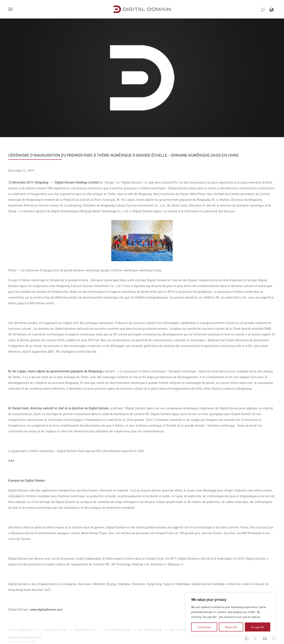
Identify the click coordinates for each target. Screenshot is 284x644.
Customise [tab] (204, 627)
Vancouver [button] (55, 630)
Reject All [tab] (231, 627)
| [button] (39, 630)
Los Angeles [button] (22, 630)
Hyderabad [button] (151, 630)
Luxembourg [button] (118, 630)
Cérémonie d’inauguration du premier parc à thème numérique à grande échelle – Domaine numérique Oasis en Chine (123, 155)
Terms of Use (31, 642)
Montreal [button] (86, 630)
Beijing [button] (179, 630)
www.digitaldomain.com (46, 609)
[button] (11, 10)
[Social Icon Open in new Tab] (247, 639)
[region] (231, 614)
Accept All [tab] (258, 627)
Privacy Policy (15, 642)
